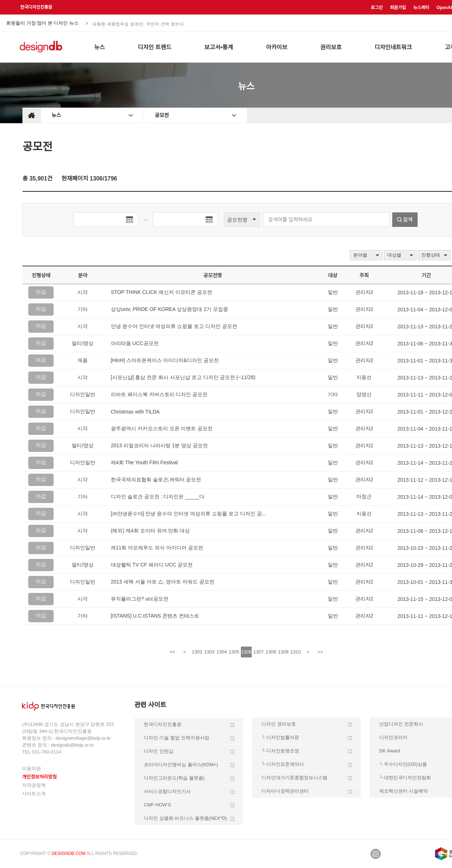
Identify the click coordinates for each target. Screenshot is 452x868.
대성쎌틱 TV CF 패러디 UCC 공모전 (152, 565)
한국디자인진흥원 (36, 7)
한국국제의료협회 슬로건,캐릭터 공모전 (156, 479)
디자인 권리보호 (279, 724)
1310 (296, 652)
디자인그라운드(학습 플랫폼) (174, 778)
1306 (246, 652)
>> (320, 652)
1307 (259, 652)
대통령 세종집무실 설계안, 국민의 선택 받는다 (138, 23)
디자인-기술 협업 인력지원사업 (177, 738)
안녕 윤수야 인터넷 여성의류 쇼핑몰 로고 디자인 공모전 (174, 326)
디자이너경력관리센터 (285, 791)
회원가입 (398, 8)
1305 (234, 652)
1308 (271, 652)
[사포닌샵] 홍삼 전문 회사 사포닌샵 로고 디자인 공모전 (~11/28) (183, 377)
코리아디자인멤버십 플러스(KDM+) (181, 765)
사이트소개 (34, 794)
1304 (222, 652)
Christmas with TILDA (135, 412)
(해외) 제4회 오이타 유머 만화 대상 (150, 531)
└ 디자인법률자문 (280, 737)
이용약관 (32, 769)
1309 (283, 652)
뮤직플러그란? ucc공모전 (140, 599)
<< (172, 652)
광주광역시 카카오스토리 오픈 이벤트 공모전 (162, 428)
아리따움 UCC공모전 (135, 343)
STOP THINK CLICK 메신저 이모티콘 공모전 (162, 292)
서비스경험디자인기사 (167, 791)
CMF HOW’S (157, 805)
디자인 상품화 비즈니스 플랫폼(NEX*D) (185, 818)
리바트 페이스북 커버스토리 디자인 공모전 (159, 394)
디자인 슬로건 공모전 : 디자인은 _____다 (158, 497)
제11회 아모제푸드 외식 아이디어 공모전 (157, 548)
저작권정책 (34, 785)
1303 (210, 652)
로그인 (377, 8)
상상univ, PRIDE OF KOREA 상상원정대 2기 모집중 (169, 309)
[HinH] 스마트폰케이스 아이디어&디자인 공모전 (165, 360)
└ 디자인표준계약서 (283, 764)
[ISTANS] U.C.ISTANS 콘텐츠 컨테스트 (155, 616)
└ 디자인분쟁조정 (280, 751)
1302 (197, 652)
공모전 (162, 115)
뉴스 (56, 115)
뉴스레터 (421, 8)
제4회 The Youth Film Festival (144, 462)
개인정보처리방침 (39, 777)
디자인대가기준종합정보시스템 (294, 778)
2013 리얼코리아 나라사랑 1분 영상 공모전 (159, 445)
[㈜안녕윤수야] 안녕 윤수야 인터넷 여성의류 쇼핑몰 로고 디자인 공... (189, 514)
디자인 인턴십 (159, 751)
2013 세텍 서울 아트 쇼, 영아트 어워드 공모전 (163, 582)
